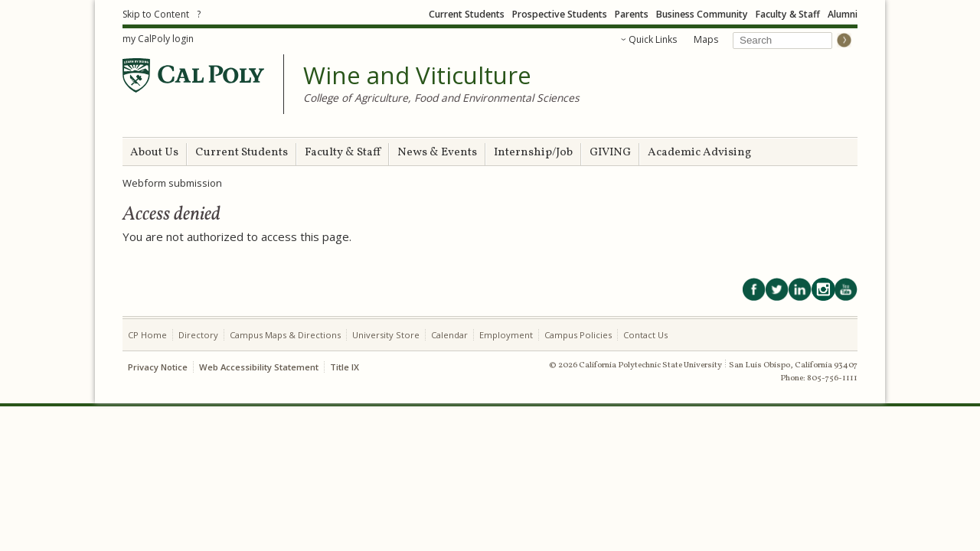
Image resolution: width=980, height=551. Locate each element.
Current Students (467, 14)
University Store (386, 335)
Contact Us (645, 335)
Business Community (702, 14)
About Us (154, 153)
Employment (506, 335)
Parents (632, 14)
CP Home (147, 335)
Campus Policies (578, 335)
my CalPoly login (158, 39)
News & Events (437, 153)
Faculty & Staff (788, 14)
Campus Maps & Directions (285, 335)
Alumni (843, 14)
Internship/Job (533, 153)
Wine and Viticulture (417, 76)
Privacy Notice (158, 367)
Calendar (449, 335)
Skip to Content (156, 14)
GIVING (610, 153)
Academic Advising (699, 153)
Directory (198, 335)
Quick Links (653, 39)
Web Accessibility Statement (259, 367)
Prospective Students (560, 14)
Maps (706, 39)
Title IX (345, 367)
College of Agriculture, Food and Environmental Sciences (441, 98)
